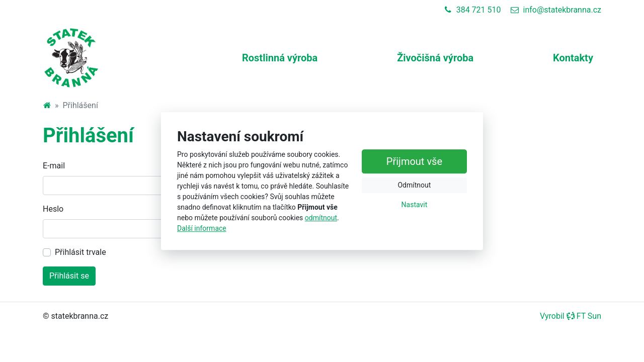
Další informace (202, 228)
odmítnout (321, 218)
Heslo (53, 209)
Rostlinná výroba (280, 58)
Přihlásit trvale (80, 252)
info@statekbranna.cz (556, 10)
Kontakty (573, 58)
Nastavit (415, 205)
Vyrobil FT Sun (571, 316)
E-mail (54, 166)
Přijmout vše (414, 161)
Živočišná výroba (435, 58)
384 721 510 (473, 10)
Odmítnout (414, 185)
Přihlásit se (69, 276)
